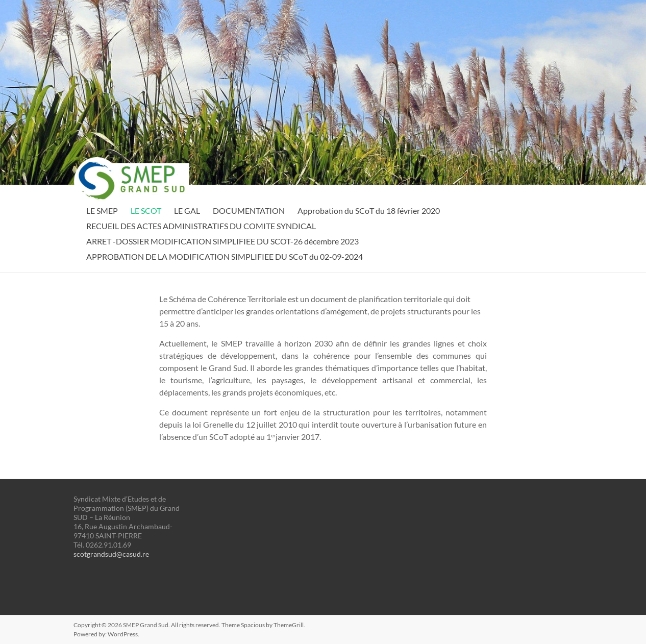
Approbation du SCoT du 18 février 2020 (369, 210)
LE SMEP (102, 210)
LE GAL (187, 210)
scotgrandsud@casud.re (111, 554)
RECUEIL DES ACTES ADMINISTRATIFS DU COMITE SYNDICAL (201, 226)
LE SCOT (146, 210)
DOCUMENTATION (249, 210)
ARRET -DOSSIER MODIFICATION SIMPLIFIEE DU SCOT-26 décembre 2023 (222, 241)
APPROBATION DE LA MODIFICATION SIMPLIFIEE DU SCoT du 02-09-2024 (225, 256)
